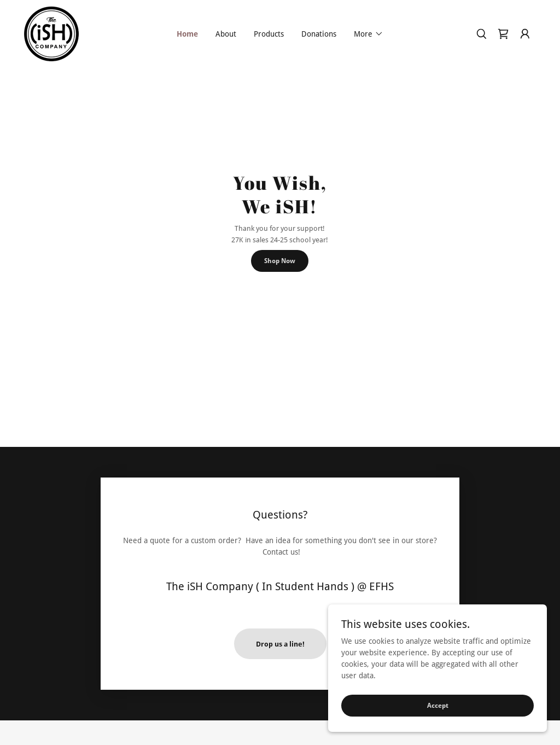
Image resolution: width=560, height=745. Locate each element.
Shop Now (280, 261)
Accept (438, 706)
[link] (51, 33)
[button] (369, 34)
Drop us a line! (280, 644)
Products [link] (269, 34)
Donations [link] (319, 34)
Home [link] (187, 34)
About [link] (226, 34)
